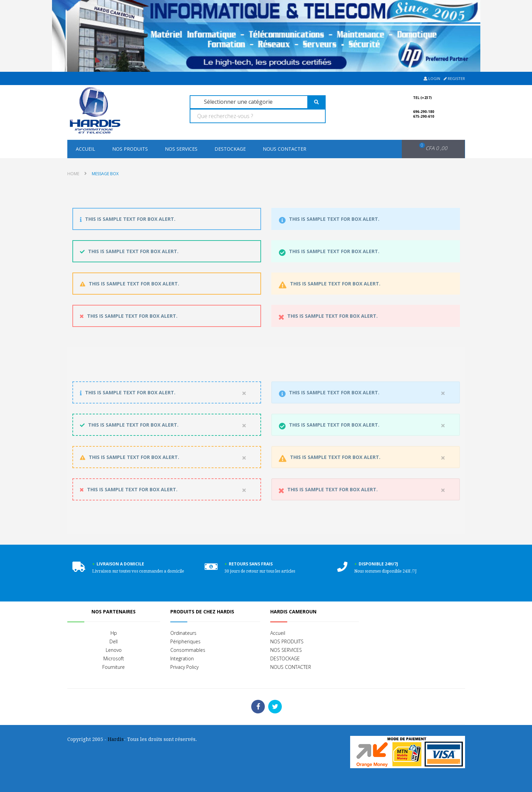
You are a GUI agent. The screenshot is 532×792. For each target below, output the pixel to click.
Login (432, 78)
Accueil (85, 149)
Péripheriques (185, 641)
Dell (114, 641)
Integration (182, 658)
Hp (114, 633)
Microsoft (114, 658)
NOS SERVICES (181, 149)
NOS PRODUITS (130, 149)
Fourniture (114, 667)
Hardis (116, 739)
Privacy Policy (184, 667)
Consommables (188, 650)
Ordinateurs (183, 633)
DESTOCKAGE (230, 149)
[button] (429, 148)
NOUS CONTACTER (285, 149)
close (244, 394)
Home (73, 174)
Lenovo (114, 650)
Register (454, 78)
